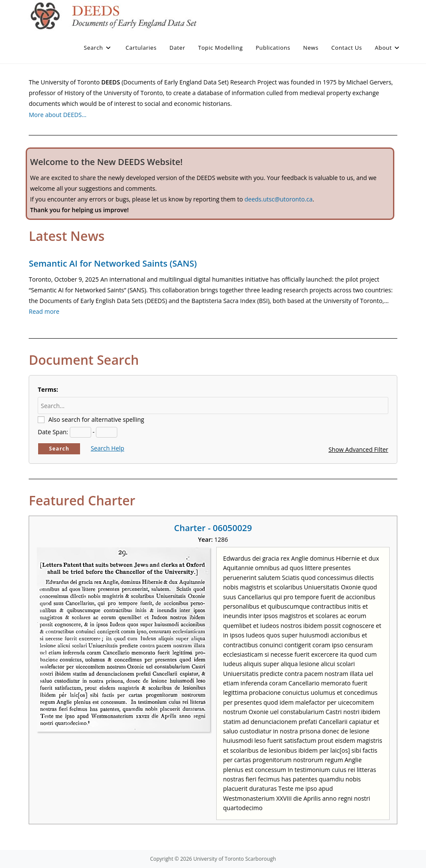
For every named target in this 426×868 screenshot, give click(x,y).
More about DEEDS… (58, 115)
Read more (44, 311)
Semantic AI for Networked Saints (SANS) (113, 263)
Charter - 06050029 (213, 528)
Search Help (107, 448)
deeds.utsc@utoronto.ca (279, 199)
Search (59, 449)
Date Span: (53, 432)
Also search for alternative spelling (96, 419)
